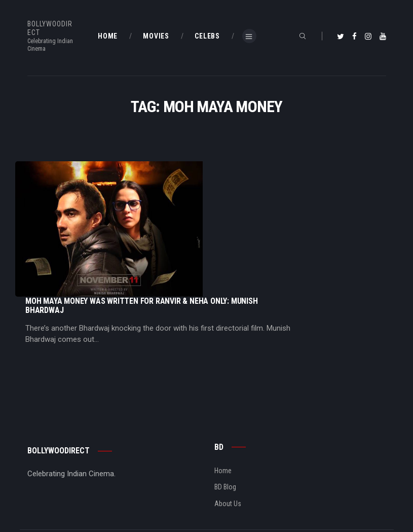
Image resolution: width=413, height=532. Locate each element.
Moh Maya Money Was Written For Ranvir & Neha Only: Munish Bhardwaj (243, 170)
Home (223, 360)
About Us (228, 393)
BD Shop (40, 480)
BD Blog (225, 377)
